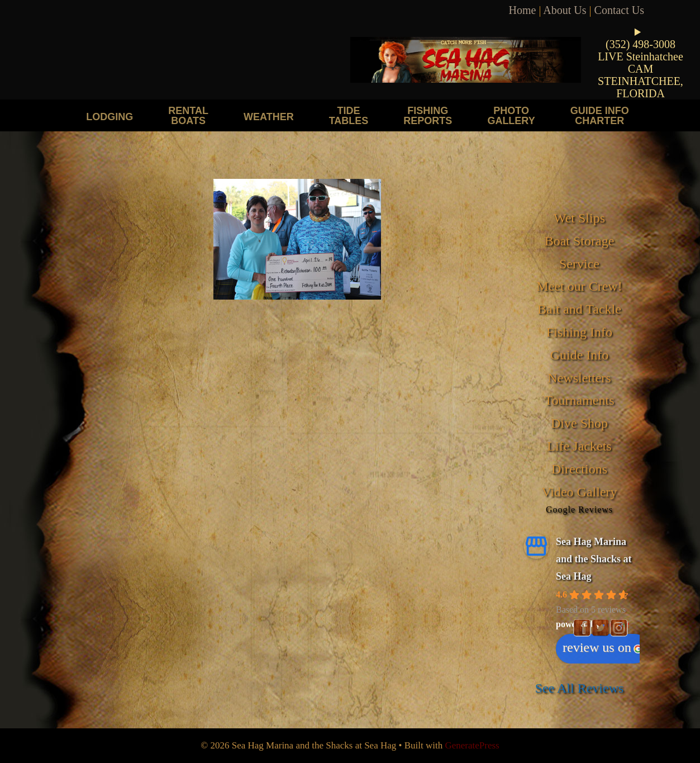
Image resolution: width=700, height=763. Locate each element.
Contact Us (619, 10)
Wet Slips (579, 218)
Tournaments (580, 400)
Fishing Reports (428, 115)
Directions (579, 469)
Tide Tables (349, 115)
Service (579, 264)
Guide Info (580, 355)
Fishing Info (579, 332)
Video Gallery (579, 492)
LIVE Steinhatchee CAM (641, 63)
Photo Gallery (511, 115)
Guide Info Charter (600, 115)
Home (523, 10)
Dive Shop (579, 423)
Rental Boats (188, 115)
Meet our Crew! (579, 286)
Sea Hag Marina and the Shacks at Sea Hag (594, 559)
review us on (603, 647)
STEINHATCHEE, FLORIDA (641, 87)
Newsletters (579, 378)
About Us (565, 10)
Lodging (109, 117)
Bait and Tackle (579, 309)
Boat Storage (580, 241)
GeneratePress (472, 745)
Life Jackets (579, 446)
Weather (269, 117)
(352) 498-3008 (641, 44)
